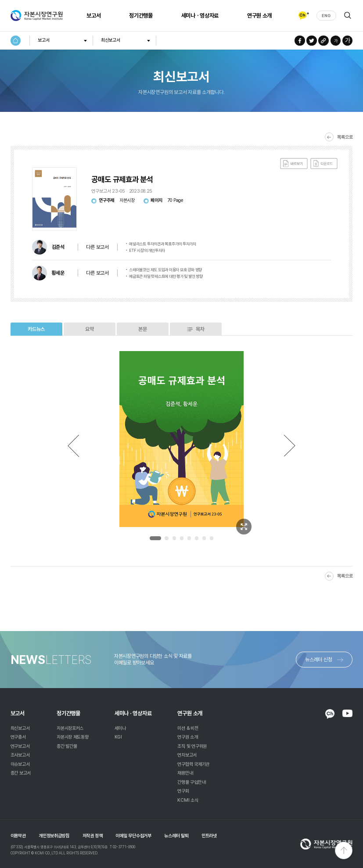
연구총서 (18, 737)
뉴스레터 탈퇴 (176, 836)
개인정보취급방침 (54, 836)
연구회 (183, 791)
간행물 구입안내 (191, 782)
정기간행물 (141, 16)
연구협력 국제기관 (193, 764)
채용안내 (185, 773)
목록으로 (345, 137)
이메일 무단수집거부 (133, 836)
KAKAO (330, 714)
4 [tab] (182, 538)
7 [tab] (204, 538)
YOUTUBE (348, 713)
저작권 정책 (93, 836)
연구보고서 (20, 746)
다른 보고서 (97, 247)
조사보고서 (20, 755)
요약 (89, 329)
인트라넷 (209, 836)
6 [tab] (197, 538)
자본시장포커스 (70, 728)
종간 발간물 (67, 746)
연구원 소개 (259, 16)
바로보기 (294, 164)
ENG (326, 16)
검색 (348, 16)
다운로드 (324, 164)
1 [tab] (155, 538)
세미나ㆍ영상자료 (200, 16)
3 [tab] (174, 538)
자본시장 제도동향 (73, 737)
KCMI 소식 (188, 800)
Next (290, 446)
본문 (142, 329)
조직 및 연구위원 (192, 746)
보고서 (93, 16)
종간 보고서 (21, 773)
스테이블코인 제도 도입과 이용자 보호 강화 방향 (165, 270)
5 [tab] (189, 538)
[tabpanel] (182, 439)
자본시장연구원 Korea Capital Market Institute (37, 15)
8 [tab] (212, 538)
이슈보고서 (20, 764)
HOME (16, 41)
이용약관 (18, 836)
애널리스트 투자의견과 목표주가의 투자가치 (163, 244)
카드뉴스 (36, 329)
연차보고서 (187, 755)
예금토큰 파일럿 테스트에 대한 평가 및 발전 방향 (166, 276)
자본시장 (127, 201)
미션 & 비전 (188, 728)
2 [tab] (166, 538)
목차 (200, 329)
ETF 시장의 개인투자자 (147, 250)
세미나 (120, 728)
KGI (118, 737)
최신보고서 (111, 40)
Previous (73, 446)
